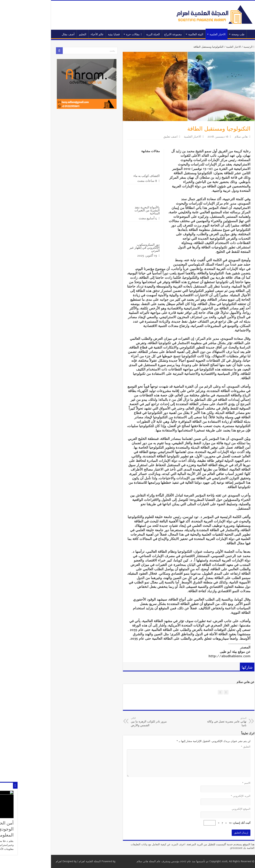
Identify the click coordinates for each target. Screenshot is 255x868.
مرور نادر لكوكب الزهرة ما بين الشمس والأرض (124, 722)
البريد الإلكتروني (213, 796)
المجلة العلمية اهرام (62, 861)
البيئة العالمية (168, 34)
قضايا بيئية (86, 34)
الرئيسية (225, 34)
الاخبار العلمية (190, 34)
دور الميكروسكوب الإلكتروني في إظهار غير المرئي (117, 248)
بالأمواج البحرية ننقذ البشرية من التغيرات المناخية (120, 210)
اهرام (31, 861)
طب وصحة (210, 34)
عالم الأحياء (70, 34)
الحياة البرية (126, 34)
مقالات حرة (106, 34)
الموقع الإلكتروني (214, 809)
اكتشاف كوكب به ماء (119, 176)
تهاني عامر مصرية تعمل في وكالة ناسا (199, 722)
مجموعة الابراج (146, 34)
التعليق (218, 747)
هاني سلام (214, 137)
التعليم (55, 34)
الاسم (219, 783)
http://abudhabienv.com (202, 656)
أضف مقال (41, 34)
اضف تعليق (143, 137)
